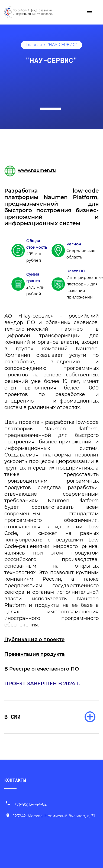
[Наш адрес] (50, 816)
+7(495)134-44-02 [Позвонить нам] (26, 804)
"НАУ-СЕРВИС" (62, 45)
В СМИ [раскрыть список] (12, 717)
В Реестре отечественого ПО (42, 669)
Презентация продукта (35, 654)
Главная (34, 45)
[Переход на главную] (29, 11)
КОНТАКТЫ (15, 780)
